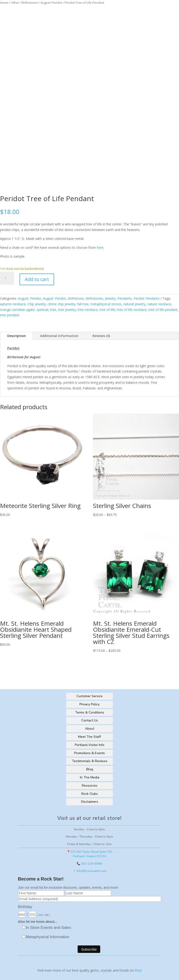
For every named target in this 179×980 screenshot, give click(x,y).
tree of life (107, 310)
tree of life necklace (132, 310)
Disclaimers (90, 802)
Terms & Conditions (90, 712)
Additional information (59, 336)
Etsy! (138, 970)
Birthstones (30, 3)
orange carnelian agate (17, 310)
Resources (90, 786)
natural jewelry (134, 304)
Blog (90, 769)
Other (15, 3)
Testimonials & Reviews (90, 761)
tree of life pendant (163, 310)
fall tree (83, 304)
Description (17, 336)
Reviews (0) (101, 336)
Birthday (25, 907)
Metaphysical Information (48, 937)
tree (53, 310)
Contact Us (90, 720)
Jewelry (110, 298)
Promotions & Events (89, 753)
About (90, 729)
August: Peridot (51, 3)
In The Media (90, 777)
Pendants (125, 298)
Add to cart (37, 279)
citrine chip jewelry (61, 304)
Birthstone (76, 298)
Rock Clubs (90, 794)
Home (4, 3)
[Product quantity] (7, 278)
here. (100, 247)
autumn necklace (13, 304)
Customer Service (89, 696)
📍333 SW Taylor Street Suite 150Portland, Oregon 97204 (89, 854)
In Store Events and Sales (48, 928)
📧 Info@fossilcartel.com (89, 871)
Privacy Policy (89, 704)
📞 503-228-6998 (89, 864)
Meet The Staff (89, 737)
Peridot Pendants (147, 298)
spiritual (42, 310)
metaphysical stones (106, 304)
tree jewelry (67, 310)
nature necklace (159, 304)
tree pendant (10, 315)
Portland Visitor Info (90, 745)
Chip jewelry (37, 304)
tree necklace (88, 310)
